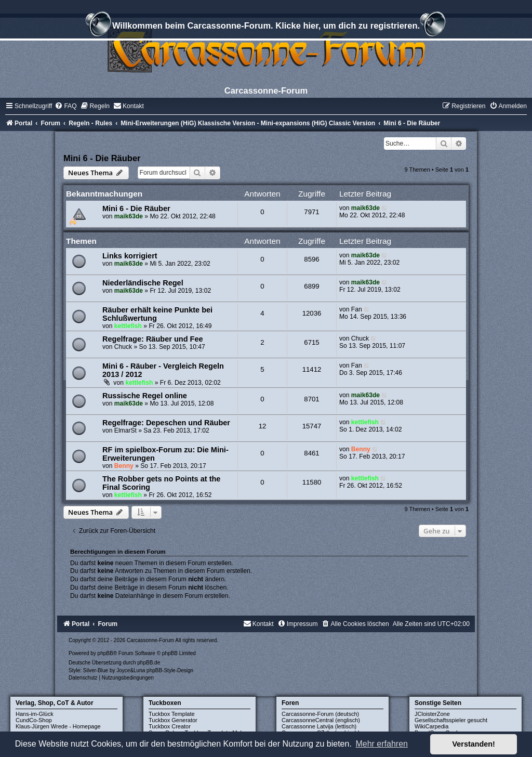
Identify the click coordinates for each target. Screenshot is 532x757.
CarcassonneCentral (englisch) (321, 720)
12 (263, 426)
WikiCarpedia (431, 726)
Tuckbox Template (172, 714)
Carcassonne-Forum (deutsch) (320, 714)
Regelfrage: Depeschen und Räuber (166, 423)
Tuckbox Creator (170, 726)
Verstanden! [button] (474, 744)
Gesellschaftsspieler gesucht (451, 720)
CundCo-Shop (34, 720)
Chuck (123, 347)
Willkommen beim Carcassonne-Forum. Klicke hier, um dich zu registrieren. (266, 27)
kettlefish (128, 326)
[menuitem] (65, 106)
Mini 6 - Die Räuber (102, 158)
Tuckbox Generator (173, 720)
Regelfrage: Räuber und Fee (153, 339)
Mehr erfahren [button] (382, 744)
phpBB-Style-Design (170, 670)
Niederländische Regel (143, 283)
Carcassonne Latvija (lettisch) (319, 726)
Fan (357, 309)
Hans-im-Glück (35, 714)
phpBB (105, 653)
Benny (124, 466)
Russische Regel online (145, 396)
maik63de (129, 216)
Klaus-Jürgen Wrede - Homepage (58, 726)
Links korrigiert (130, 256)
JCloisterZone (432, 714)
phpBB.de (149, 663)
